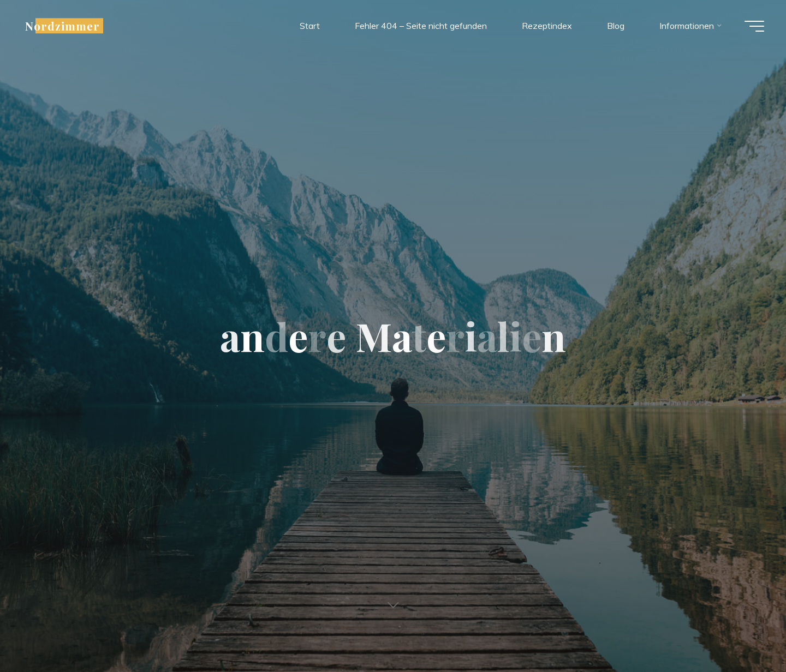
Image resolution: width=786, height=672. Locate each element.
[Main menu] (754, 26)
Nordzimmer (62, 26)
